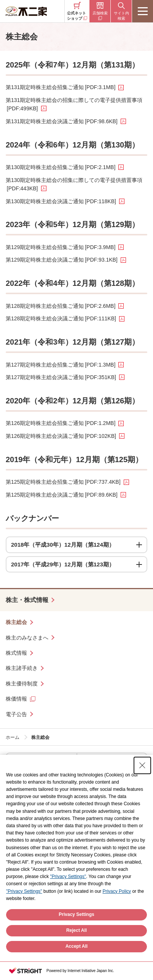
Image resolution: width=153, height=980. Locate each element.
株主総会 (16, 622)
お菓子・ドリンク (103, 762)
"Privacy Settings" (68, 892)
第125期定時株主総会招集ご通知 (63, 482)
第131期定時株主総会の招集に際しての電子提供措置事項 (74, 104)
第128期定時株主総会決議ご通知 (61, 318)
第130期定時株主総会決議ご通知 (61, 201)
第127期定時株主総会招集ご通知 (61, 365)
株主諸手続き (22, 668)
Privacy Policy (117, 907)
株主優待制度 (22, 684)
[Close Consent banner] (142, 781)
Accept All (76, 962)
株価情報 (16, 699)
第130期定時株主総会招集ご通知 (61, 167)
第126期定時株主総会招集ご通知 (61, 423)
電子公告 (16, 714)
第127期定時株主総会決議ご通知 (61, 377)
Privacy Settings (76, 930)
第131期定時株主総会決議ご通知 (62, 121)
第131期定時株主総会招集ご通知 (61, 87)
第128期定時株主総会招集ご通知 (61, 306)
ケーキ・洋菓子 (30, 762)
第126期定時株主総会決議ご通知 (61, 436)
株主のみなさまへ (27, 638)
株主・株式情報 (27, 600)
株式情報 (16, 653)
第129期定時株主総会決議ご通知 (62, 260)
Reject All (76, 946)
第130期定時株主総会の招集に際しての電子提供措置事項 (74, 184)
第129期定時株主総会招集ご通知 (61, 247)
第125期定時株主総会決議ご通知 (62, 495)
